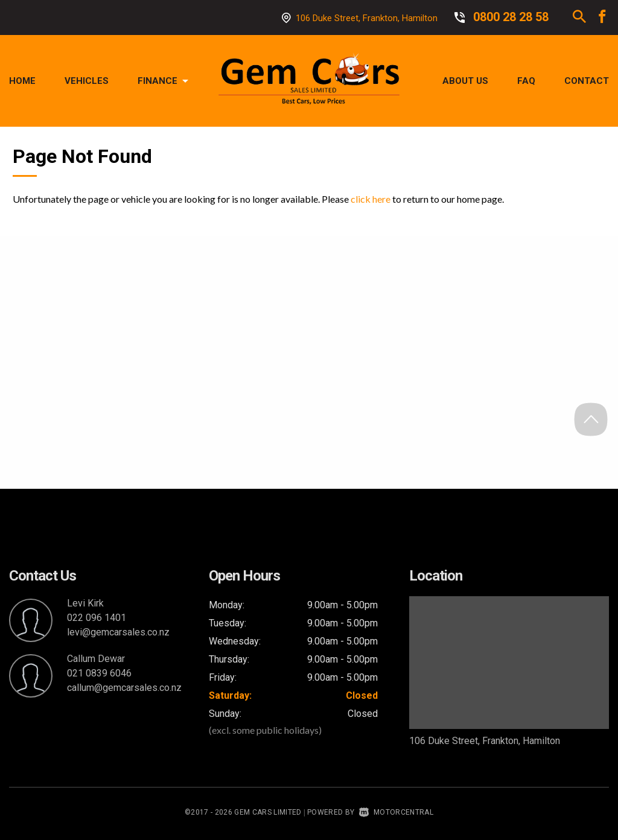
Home (22, 81)
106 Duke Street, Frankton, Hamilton (367, 18)
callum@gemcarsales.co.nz (124, 688)
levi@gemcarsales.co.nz (118, 632)
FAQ (526, 81)
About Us (465, 81)
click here (371, 199)
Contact (587, 81)
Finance (163, 81)
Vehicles (87, 81)
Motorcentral (396, 812)
